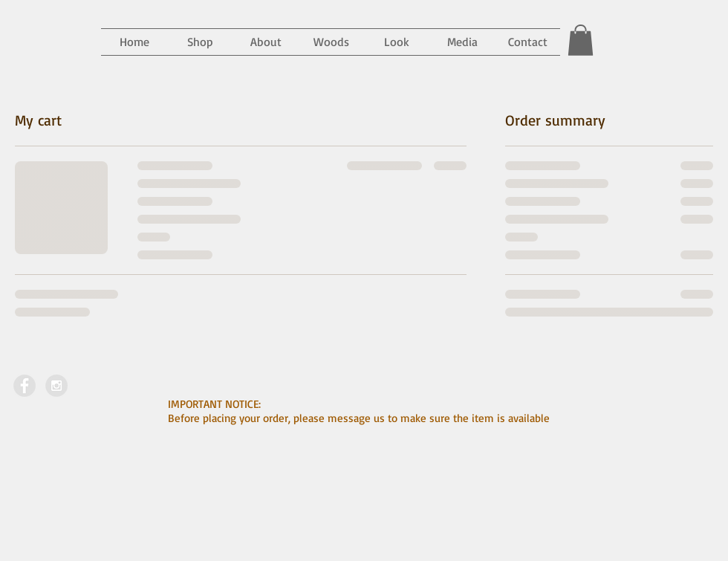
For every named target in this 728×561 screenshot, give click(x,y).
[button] (462, 42)
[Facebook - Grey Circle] (25, 386)
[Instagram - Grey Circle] (56, 386)
